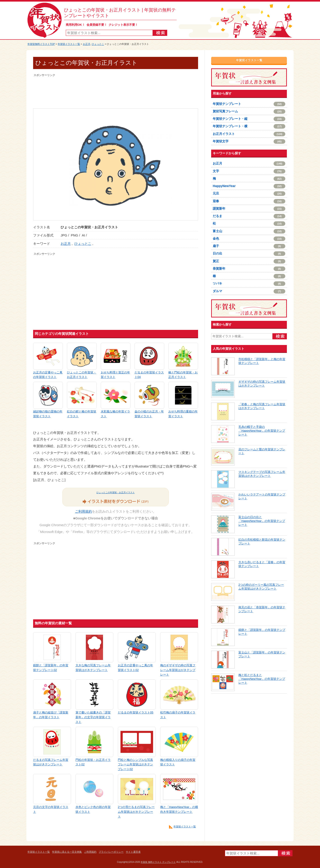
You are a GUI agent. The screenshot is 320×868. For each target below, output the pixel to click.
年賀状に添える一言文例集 (67, 852)
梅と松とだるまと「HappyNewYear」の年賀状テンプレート (262, 679)
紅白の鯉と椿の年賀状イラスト (82, 414)
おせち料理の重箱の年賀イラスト (183, 414)
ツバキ (249, 284)
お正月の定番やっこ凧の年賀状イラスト (48, 375)
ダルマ (249, 291)
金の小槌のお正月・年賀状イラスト (149, 414)
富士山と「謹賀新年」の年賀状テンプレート (262, 654)
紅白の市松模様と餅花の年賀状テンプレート (262, 542)
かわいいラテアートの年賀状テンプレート (262, 496)
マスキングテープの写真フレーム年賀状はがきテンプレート (262, 474)
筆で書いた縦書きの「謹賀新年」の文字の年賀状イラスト (93, 717)
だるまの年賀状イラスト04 (149, 375)
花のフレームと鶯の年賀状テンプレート (262, 451)
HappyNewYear (249, 186)
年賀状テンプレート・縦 (249, 119)
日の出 (249, 254)
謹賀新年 (249, 209)
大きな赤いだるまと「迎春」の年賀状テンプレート (262, 564)
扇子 (249, 246)
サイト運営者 (133, 852)
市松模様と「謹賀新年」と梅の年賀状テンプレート (262, 361)
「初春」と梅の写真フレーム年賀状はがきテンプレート (262, 406)
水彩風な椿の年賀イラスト (115, 414)
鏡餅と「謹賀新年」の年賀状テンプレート (262, 632)
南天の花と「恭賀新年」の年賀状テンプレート (262, 609)
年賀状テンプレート (249, 104)
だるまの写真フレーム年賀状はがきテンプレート (51, 762)
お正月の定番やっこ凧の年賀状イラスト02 (135, 668)
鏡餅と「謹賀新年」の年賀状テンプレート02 (51, 668)
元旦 (249, 194)
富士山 (249, 231)
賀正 (249, 261)
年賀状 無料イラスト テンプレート (158, 862)
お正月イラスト (249, 134)
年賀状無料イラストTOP (41, 44)
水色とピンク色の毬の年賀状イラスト (93, 809)
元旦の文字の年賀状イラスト (51, 809)
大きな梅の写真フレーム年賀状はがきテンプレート (93, 668)
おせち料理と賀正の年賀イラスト (115, 375)
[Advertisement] (116, 88)
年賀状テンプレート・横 (249, 126)
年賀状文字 (249, 141)
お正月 (87, 44)
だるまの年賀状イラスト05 (136, 712)
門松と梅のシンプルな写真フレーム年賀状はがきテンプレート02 (135, 765)
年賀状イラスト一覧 (69, 44)
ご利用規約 (83, 511)
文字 (249, 171)
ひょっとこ (98, 44)
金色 (249, 239)
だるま (249, 216)
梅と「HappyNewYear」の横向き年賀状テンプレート (179, 809)
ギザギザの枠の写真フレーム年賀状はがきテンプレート (262, 384)
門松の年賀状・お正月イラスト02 (93, 762)
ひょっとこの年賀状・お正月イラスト (82, 375)
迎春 (249, 201)
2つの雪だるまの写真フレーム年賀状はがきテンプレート (136, 812)
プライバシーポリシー (111, 852)
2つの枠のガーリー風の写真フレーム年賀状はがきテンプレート (261, 587)
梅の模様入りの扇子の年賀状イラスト (178, 762)
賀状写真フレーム (249, 111)
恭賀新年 (249, 269)
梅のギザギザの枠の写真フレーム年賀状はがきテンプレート (178, 670)
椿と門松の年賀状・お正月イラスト (183, 375)
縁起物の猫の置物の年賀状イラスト (48, 414)
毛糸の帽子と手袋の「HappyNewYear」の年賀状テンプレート (262, 431)
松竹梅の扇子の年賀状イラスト (178, 715)
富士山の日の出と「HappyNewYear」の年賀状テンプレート (262, 521)
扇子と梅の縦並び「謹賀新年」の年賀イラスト (51, 715)
